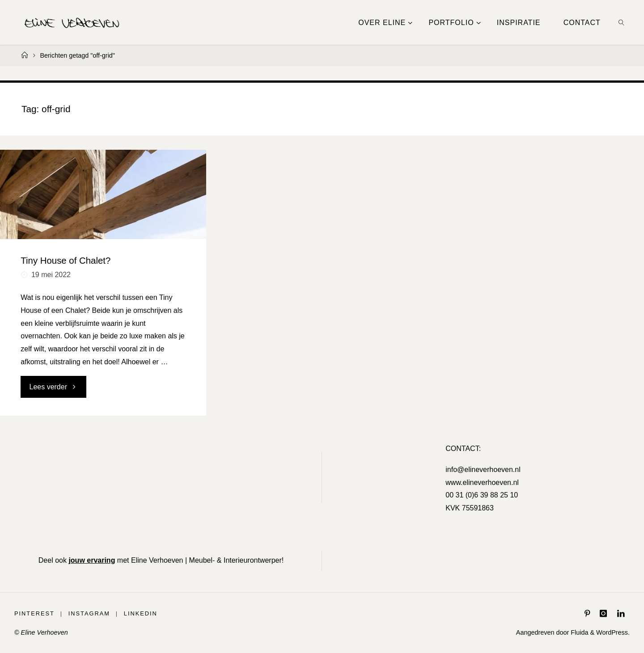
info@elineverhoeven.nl (483, 470)
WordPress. (613, 632)
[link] (621, 22)
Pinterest (34, 613)
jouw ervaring (92, 560)
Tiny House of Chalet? (66, 261)
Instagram (89, 613)
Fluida (578, 632)
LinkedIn (141, 613)
